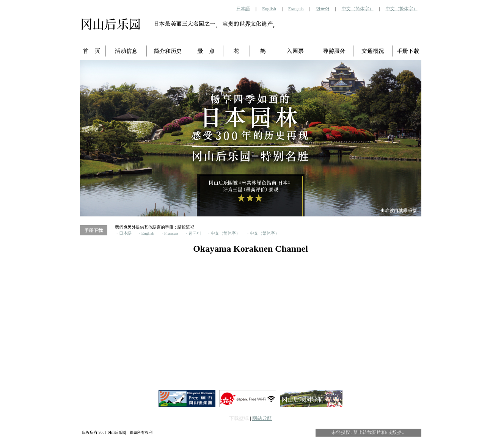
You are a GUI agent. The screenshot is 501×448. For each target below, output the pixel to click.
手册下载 (407, 51)
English (269, 9)
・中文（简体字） (223, 233)
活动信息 (126, 51)
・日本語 (123, 233)
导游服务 (334, 51)
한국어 (323, 9)
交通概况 (373, 51)
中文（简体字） (358, 9)
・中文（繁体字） (262, 233)
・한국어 (193, 233)
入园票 (296, 51)
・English (146, 233)
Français (296, 9)
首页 (93, 51)
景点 (206, 51)
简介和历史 (168, 51)
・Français (169, 233)
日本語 (243, 9)
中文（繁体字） (402, 9)
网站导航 (262, 418)
